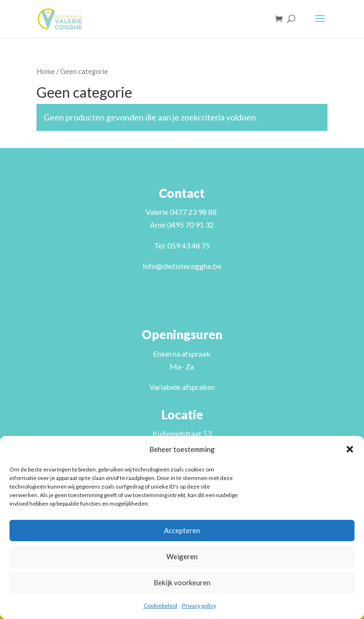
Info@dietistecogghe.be (182, 266)
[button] (350, 449)
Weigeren (182, 556)
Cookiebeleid (160, 605)
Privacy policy (199, 605)
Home (46, 71)
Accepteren (182, 530)
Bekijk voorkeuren (182, 582)
